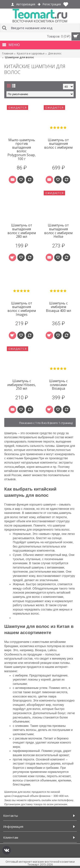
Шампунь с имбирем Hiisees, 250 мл (22, 385)
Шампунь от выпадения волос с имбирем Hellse (58, 231)
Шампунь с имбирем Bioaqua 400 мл (58, 307)
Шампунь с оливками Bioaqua (58, 385)
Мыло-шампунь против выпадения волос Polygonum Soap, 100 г (22, 149)
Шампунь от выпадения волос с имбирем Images (22, 309)
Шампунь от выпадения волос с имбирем (58, 144)
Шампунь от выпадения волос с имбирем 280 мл (22, 231)
